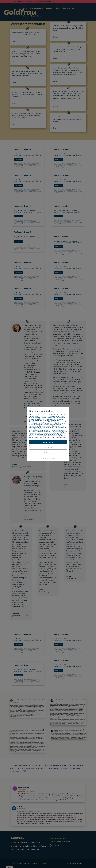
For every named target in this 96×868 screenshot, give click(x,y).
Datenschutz (44, 459)
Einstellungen (48, 453)
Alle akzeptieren (48, 442)
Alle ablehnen (48, 447)
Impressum (52, 459)
